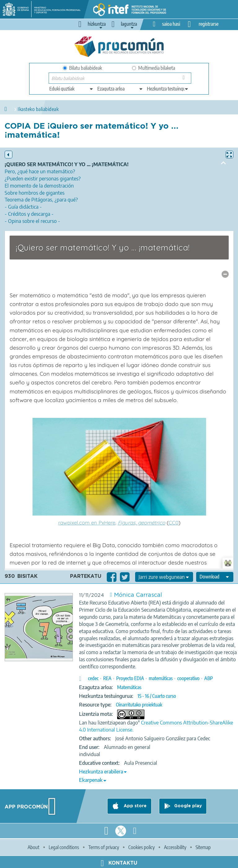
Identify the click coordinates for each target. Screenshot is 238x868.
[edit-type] (71, 89)
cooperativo (188, 678)
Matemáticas (129, 687)
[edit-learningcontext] (168, 89)
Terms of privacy (104, 847)
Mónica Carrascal (138, 595)
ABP (209, 678)
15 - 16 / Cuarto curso (157, 696)
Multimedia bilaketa (154, 68)
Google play (188, 806)
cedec (93, 678)
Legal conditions (64, 847)
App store (134, 806)
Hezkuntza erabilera (101, 772)
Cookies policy (141, 847)
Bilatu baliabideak (82, 68)
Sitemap (203, 847)
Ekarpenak (91, 780)
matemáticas (161, 678)
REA (107, 678)
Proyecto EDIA (130, 678)
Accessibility (175, 847)
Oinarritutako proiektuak (139, 705)
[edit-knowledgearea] (120, 89)
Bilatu (185, 80)
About (33, 847)
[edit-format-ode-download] (215, 577)
